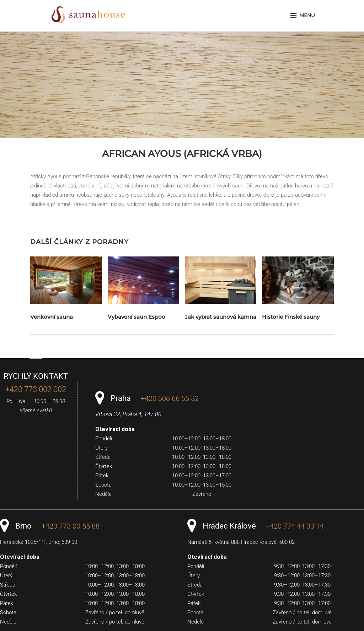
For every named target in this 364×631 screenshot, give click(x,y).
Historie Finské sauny (291, 317)
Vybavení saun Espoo (136, 317)
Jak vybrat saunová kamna (221, 317)
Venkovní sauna (52, 317)
